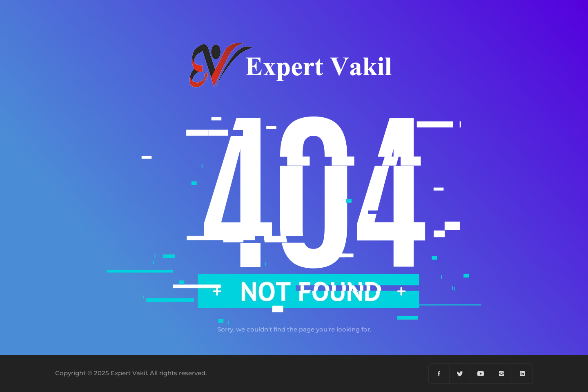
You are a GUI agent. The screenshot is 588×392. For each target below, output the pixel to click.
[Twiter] (460, 374)
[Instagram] (502, 374)
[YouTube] (481, 374)
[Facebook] (439, 374)
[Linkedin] (522, 374)
